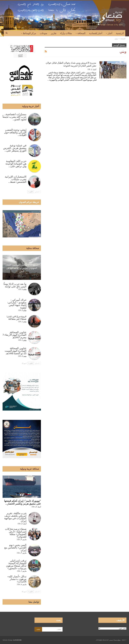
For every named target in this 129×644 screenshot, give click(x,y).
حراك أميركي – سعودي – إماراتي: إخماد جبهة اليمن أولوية (17, 304)
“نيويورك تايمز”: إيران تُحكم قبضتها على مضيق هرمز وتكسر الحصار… (23, 502)
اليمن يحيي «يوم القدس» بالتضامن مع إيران (15, 548)
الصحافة (81, 33)
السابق (37, 192)
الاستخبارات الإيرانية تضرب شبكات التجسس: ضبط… (16, 179)
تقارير (54, 33)
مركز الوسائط (30, 33)
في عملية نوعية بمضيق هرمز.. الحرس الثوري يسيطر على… (15, 148)
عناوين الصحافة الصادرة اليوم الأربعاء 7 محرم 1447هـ (14, 335)
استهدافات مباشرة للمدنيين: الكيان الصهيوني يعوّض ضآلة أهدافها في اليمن (22, 268)
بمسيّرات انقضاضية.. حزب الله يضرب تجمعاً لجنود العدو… (14, 117)
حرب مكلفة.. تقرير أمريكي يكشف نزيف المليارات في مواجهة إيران (15, 517)
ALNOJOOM (17, 640)
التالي (31, 192)
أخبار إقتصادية (96, 33)
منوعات (44, 33)
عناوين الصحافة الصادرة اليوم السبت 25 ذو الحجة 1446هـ (16, 351)
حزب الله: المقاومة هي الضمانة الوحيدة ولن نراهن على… (16, 164)
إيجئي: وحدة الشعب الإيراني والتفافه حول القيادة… (15, 132)
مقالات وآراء (66, 33)
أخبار (110, 33)
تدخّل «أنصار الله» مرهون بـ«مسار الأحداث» (17, 579)
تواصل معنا (34, 602)
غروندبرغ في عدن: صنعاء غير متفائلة (16, 318)
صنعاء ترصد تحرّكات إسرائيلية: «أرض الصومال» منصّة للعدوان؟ (16, 533)
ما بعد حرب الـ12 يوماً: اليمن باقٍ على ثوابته (15, 285)
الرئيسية (120, 33)
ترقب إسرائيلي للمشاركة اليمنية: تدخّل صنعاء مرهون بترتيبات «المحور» (16, 564)
